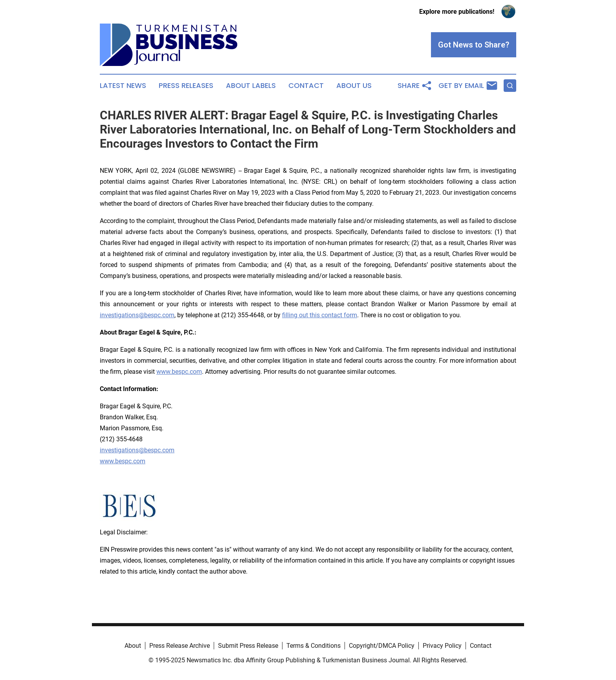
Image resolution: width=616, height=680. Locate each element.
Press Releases (186, 86)
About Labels (251, 86)
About (133, 646)
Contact (306, 86)
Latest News (123, 86)
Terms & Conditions (313, 646)
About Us (354, 86)
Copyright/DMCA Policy (382, 646)
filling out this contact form (320, 315)
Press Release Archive (180, 646)
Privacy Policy (442, 646)
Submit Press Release (248, 646)
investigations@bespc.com (137, 315)
